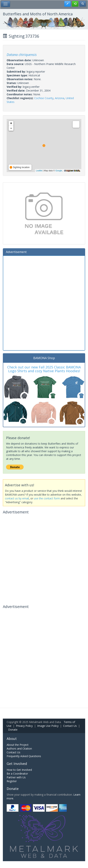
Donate (13, 730)
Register (12, 781)
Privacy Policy (24, 726)
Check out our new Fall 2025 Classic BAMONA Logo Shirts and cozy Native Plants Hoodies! (44, 369)
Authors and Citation (19, 749)
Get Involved (17, 764)
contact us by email (17, 498)
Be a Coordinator (17, 774)
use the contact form (47, 498)
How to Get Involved (19, 770)
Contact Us (70, 726)
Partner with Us (16, 777)
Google (59, 171)
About (12, 739)
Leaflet (39, 171)
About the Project (18, 745)
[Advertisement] (44, 303)
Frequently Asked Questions (24, 756)
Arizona (60, 98)
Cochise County (44, 98)
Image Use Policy (48, 726)
